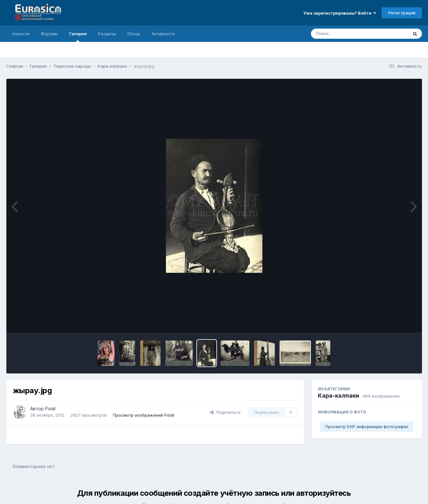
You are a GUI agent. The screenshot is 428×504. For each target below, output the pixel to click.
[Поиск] (347, 34)
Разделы (107, 34)
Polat (50, 409)
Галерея (78, 37)
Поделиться (225, 412)
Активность (163, 34)
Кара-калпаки (339, 396)
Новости (21, 34)
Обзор (134, 34)
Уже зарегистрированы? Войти (340, 13)
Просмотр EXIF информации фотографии (367, 427)
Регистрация (402, 13)
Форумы (49, 34)
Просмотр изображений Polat (144, 415)
